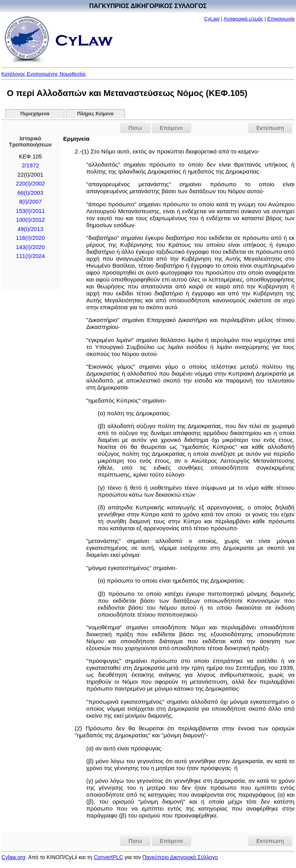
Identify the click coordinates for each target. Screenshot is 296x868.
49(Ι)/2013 (30, 229)
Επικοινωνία (281, 19)
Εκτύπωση (270, 128)
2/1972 (30, 165)
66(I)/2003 (30, 193)
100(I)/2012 (30, 220)
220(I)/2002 (30, 184)
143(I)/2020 (30, 247)
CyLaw (212, 19)
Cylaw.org (13, 857)
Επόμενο (172, 128)
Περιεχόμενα (35, 114)
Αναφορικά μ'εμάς (243, 19)
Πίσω (135, 128)
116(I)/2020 (30, 238)
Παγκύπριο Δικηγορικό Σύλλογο (180, 857)
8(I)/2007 (30, 202)
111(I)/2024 (30, 256)
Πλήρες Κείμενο (95, 114)
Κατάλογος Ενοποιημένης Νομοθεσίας (44, 74)
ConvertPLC (108, 857)
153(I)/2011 (30, 211)
